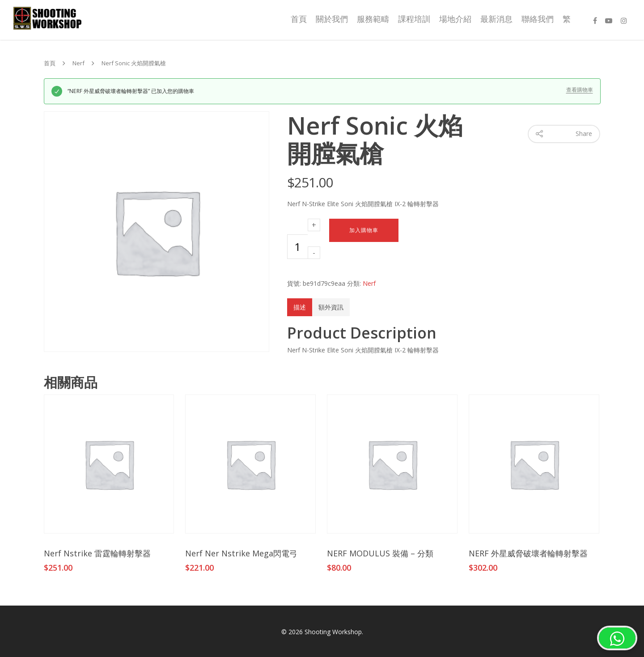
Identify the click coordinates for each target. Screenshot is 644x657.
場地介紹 (455, 19)
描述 (300, 307)
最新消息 (496, 19)
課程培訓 (414, 19)
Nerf (78, 64)
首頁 (299, 19)
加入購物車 (364, 230)
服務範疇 (373, 19)
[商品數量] (297, 247)
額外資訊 (331, 307)
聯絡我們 (538, 19)
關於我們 (332, 19)
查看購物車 (580, 90)
